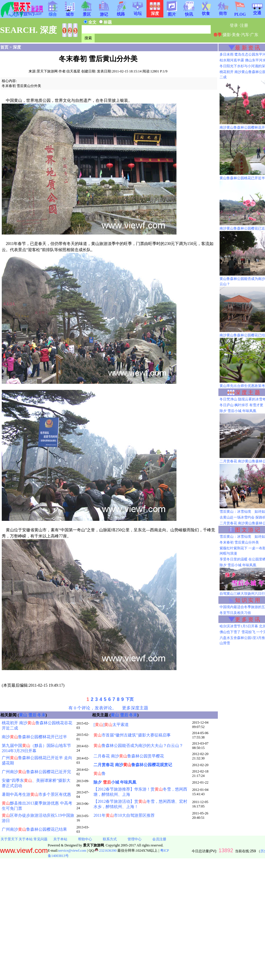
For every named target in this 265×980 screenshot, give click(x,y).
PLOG (240, 13)
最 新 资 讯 (248, 48)
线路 (121, 12)
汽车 (245, 35)
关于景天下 (9, 839)
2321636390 (106, 851)
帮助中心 (85, 839)
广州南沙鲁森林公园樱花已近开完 (36, 772)
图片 (172, 13)
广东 (254, 35)
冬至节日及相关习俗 (235, 613)
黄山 (23, 715)
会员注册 (159, 839)
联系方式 (110, 839)
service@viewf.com (72, 851)
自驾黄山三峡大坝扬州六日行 (242, 594)
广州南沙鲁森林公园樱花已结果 (34, 829)
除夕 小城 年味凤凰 (115, 782)
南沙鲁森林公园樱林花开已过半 (34, 737)
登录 (234, 25)
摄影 (227, 35)
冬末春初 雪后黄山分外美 (239, 542)
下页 (130, 699)
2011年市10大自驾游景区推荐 (124, 815)
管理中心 (135, 839)
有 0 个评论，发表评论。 (92, 708)
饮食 (206, 12)
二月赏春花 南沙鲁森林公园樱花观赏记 (133, 765)
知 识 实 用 (248, 600)
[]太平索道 (111, 725)
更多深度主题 (135, 708)
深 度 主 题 (248, 393)
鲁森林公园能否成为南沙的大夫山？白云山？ (138, 746)
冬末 (41, 715)
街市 (223, 12)
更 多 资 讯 (248, 619)
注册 (244, 25)
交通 (257, 11)
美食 (236, 35)
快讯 (189, 13)
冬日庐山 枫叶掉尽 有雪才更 (241, 405)
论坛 (138, 12)
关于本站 (26, 839)
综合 (53, 13)
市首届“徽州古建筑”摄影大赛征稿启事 (132, 735)
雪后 (32, 715)
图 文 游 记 (248, 530)
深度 (17, 47)
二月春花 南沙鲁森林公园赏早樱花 (129, 756)
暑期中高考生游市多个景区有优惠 (36, 795)
